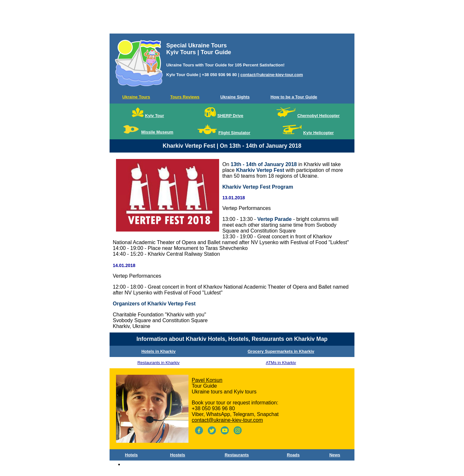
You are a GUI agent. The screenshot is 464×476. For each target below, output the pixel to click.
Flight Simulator (234, 133)
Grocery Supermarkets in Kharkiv (281, 351)
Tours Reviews (185, 97)
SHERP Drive (230, 116)
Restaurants (237, 455)
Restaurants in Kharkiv (158, 363)
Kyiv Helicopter (319, 133)
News (335, 455)
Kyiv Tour (155, 116)
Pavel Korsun (207, 380)
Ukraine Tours (136, 97)
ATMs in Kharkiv (281, 363)
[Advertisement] (232, 18)
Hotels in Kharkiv (159, 351)
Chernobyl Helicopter (319, 116)
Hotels (131, 455)
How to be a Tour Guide (294, 97)
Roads (293, 455)
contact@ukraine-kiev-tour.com (272, 75)
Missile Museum (157, 132)
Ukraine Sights (235, 97)
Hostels (178, 455)
